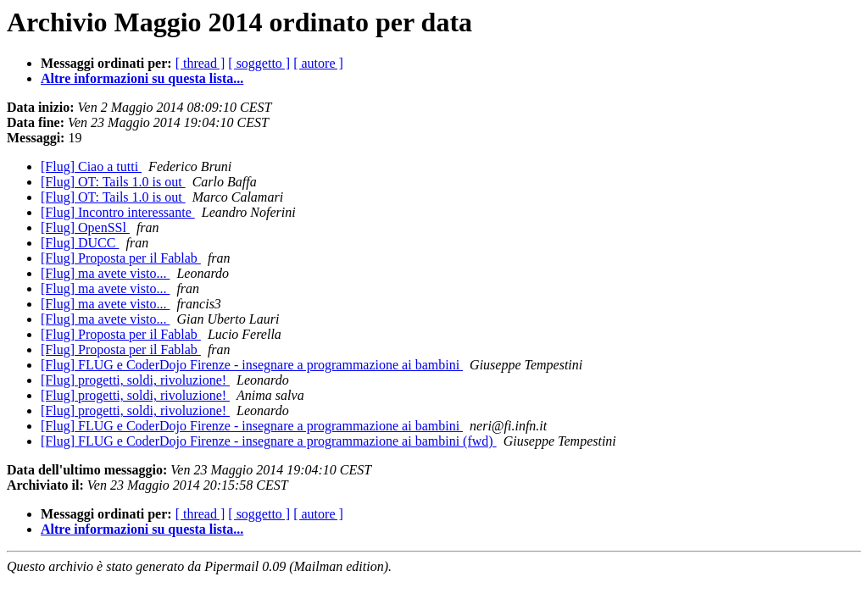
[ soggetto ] (259, 63)
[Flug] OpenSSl (85, 227)
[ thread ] (200, 63)
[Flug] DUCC (80, 243)
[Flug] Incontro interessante (118, 212)
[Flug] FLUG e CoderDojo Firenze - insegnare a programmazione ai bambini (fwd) (269, 441)
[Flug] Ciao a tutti (91, 166)
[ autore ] (318, 63)
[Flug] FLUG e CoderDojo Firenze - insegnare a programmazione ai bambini (252, 365)
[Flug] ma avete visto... (105, 273)
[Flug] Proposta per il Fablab (121, 258)
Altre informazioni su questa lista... (142, 78)
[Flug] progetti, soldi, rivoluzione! (135, 380)
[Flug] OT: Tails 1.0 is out (113, 182)
